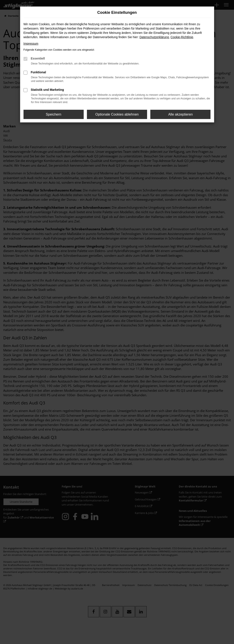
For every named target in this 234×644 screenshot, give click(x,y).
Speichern (53, 114)
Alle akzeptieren (181, 114)
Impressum (31, 44)
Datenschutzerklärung (154, 37)
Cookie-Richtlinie (182, 37)
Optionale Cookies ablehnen (117, 114)
